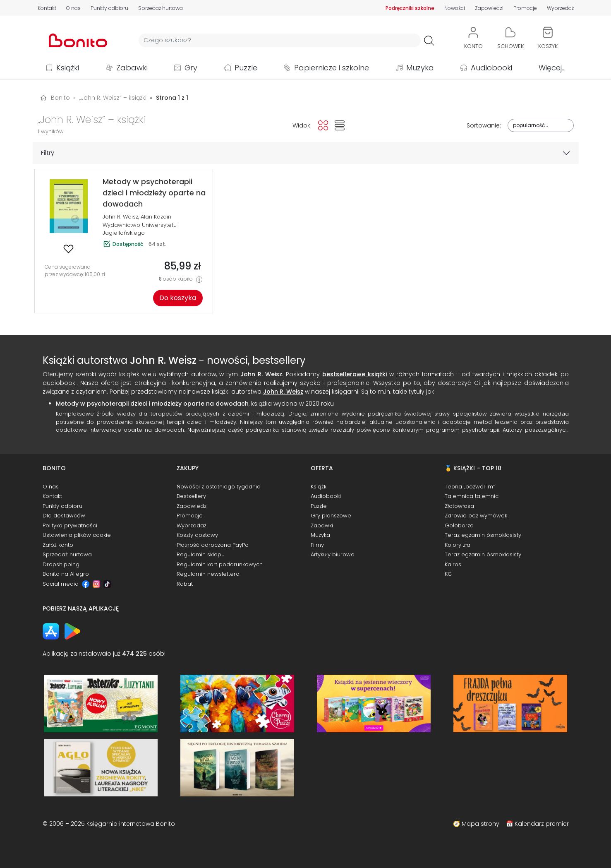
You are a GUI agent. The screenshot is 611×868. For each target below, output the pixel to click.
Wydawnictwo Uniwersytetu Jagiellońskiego (140, 229)
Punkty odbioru (109, 8)
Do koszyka (178, 298)
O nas (73, 8)
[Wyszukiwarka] (280, 40)
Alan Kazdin (156, 217)
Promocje (525, 8)
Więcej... (552, 68)
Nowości (455, 8)
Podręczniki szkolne (410, 8)
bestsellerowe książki (355, 374)
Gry (191, 68)
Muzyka (420, 68)
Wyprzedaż (560, 8)
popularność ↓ (531, 125)
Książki (68, 68)
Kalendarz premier (542, 824)
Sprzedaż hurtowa (161, 8)
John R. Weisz (120, 217)
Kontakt (47, 8)
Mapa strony (480, 824)
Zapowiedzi (489, 8)
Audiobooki (491, 68)
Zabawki (132, 68)
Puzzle (246, 68)
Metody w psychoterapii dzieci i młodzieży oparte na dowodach (152, 404)
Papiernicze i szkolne (332, 68)
